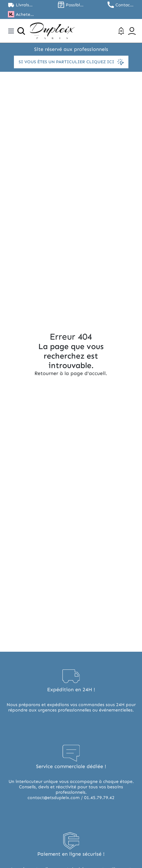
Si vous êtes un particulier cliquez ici (71, 62)
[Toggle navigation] (11, 31)
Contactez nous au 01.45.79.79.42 (125, 5)
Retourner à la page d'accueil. (71, 373)
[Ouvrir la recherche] (21, 31)
